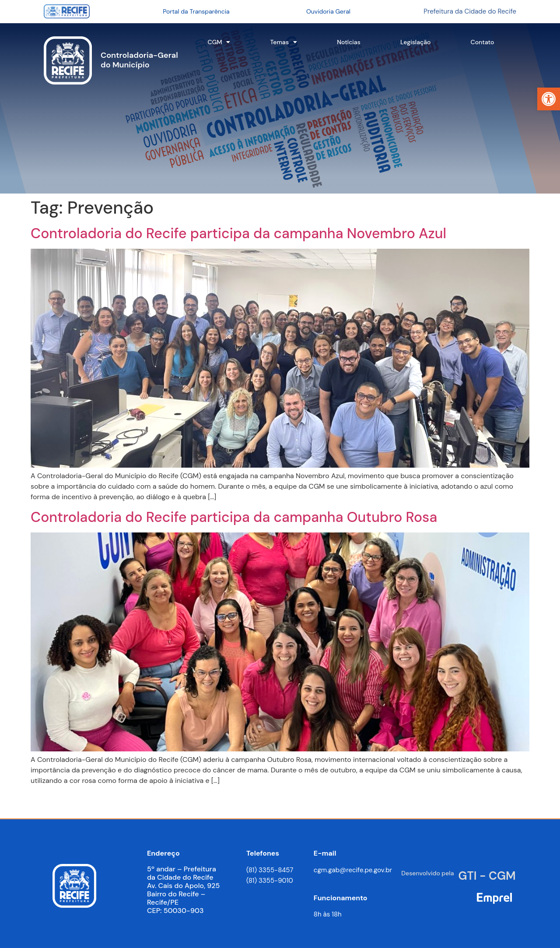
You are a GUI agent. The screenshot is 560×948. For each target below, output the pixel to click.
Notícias (349, 42)
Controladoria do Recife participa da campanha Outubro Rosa (234, 517)
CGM (219, 42)
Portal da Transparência (196, 11)
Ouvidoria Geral (328, 11)
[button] (549, 99)
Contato (483, 42)
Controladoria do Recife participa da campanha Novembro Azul (238, 233)
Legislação (415, 42)
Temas (284, 42)
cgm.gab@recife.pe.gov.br (353, 870)
